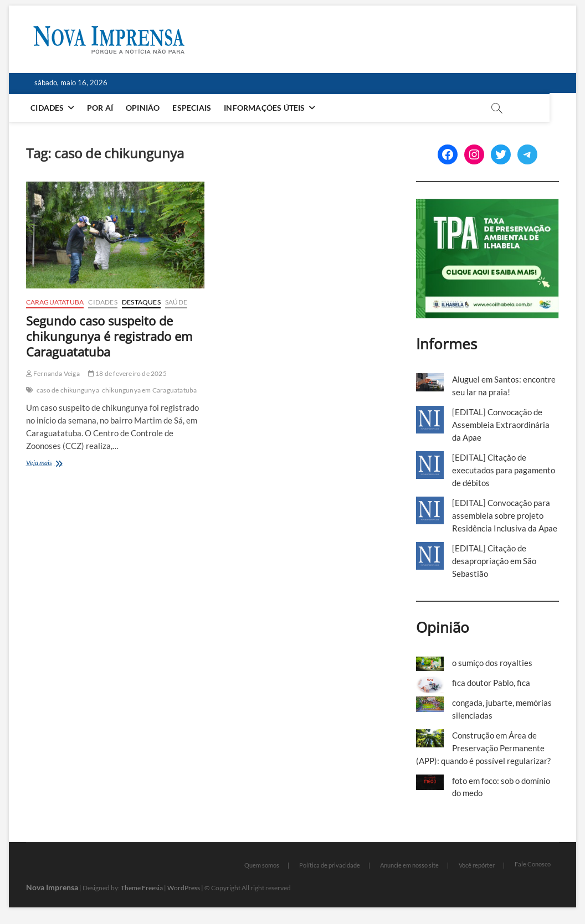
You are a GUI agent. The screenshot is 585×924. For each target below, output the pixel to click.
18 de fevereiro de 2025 (127, 373)
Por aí (101, 108)
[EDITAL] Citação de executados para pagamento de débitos (504, 470)
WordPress (184, 888)
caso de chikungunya (68, 390)
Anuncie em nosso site (409, 865)
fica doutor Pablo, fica (491, 683)
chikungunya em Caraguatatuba (150, 390)
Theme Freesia (142, 888)
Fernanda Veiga (53, 373)
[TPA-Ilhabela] (488, 205)
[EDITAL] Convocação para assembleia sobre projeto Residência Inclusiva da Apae (505, 515)
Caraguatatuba (55, 302)
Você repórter (477, 865)
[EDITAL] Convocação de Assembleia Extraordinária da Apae (501, 425)
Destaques (141, 302)
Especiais (193, 108)
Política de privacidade (330, 865)
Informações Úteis (265, 108)
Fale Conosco (533, 864)
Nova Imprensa (52, 887)
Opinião (143, 108)
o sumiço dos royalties (492, 663)
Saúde (176, 302)
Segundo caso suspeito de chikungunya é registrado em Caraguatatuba (109, 336)
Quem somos (262, 865)
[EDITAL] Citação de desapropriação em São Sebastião (494, 561)
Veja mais (59, 464)
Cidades (48, 108)
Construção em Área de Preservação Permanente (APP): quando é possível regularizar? (483, 748)
